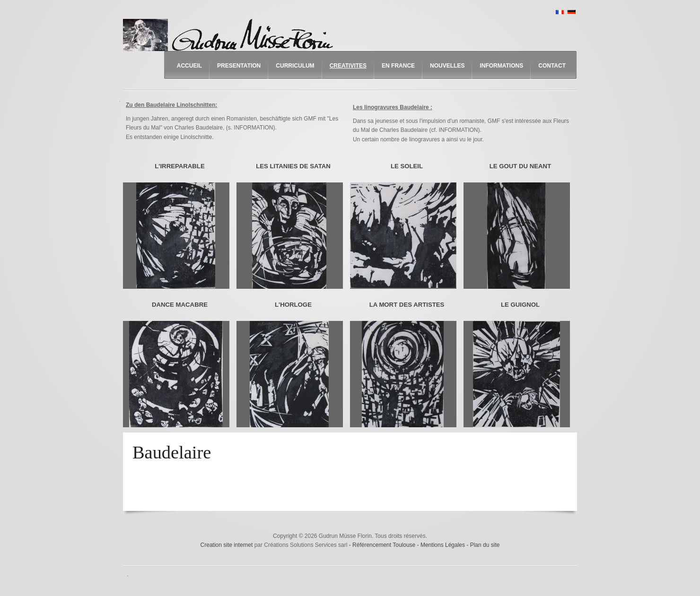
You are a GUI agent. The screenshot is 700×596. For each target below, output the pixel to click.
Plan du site (485, 545)
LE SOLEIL (407, 166)
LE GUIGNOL (520, 305)
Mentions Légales (443, 545)
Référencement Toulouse (385, 545)
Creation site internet (227, 545)
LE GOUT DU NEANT (520, 166)
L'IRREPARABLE (179, 166)
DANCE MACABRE (180, 305)
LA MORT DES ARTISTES (407, 305)
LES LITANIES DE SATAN (293, 166)
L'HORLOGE (293, 305)
